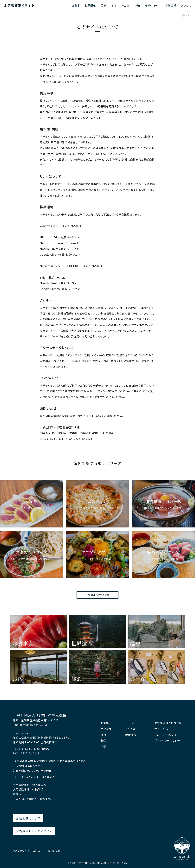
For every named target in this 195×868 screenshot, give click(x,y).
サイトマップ (162, 729)
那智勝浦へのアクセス (97, 595)
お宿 (114, 5)
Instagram (53, 850)
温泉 (104, 5)
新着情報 (171, 5)
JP (183, 16)
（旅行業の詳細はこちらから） (30, 725)
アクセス (186, 5)
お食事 (76, 5)
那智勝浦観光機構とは (168, 723)
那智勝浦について (28, 818)
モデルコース (153, 5)
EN (190, 16)
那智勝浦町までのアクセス (34, 831)
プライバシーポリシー (167, 741)
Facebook (20, 850)
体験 (137, 5)
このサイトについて (166, 735)
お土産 (125, 5)
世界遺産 (90, 5)
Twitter (36, 850)
